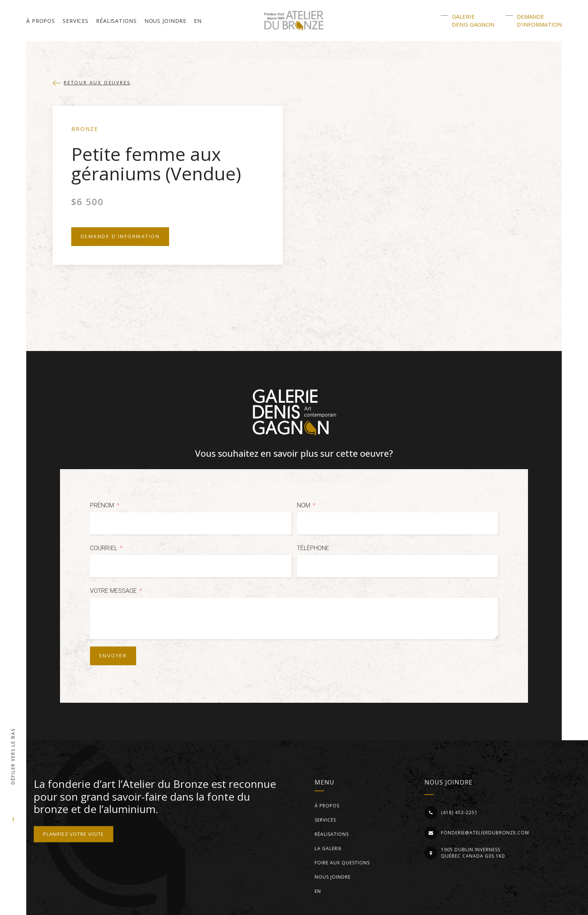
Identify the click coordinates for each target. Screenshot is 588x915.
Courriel (104, 548)
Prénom (102, 505)
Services (76, 21)
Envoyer (113, 655)
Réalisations (116, 21)
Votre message (113, 591)
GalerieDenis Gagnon (473, 20)
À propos (41, 21)
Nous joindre (166, 21)
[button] (91, 83)
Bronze (85, 129)
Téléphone (313, 548)
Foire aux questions (342, 863)
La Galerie (328, 848)
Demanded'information (539, 20)
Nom (304, 505)
